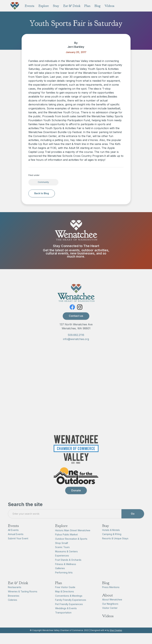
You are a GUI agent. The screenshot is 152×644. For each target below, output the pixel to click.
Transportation (63, 617)
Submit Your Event (18, 543)
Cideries (13, 605)
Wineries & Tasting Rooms (23, 596)
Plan (59, 588)
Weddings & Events (66, 613)
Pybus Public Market (66, 539)
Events (13, 530)
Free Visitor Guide (65, 592)
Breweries (14, 600)
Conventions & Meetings (69, 600)
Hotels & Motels (111, 535)
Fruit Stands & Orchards (68, 565)
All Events (13, 535)
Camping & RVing (112, 539)
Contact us (76, 321)
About (108, 600)
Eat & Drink (18, 588)
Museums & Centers (66, 556)
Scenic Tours (62, 552)
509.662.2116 (76, 340)
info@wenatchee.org (76, 344)
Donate (76, 495)
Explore (61, 530)
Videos (108, 621)
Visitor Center (110, 613)
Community (43, 182)
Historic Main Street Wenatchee (73, 535)
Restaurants (15, 592)
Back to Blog (42, 193)
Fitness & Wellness (66, 569)
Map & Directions (65, 596)
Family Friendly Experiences (71, 605)
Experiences (62, 560)
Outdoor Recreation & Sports (71, 543)
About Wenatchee (112, 604)
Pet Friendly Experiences (69, 609)
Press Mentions (111, 592)
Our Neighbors (110, 609)
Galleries (60, 573)
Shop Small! (62, 548)
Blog (106, 588)
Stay (106, 530)
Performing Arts (64, 577)
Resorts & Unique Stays (115, 543)
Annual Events (16, 539)
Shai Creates (116, 630)
